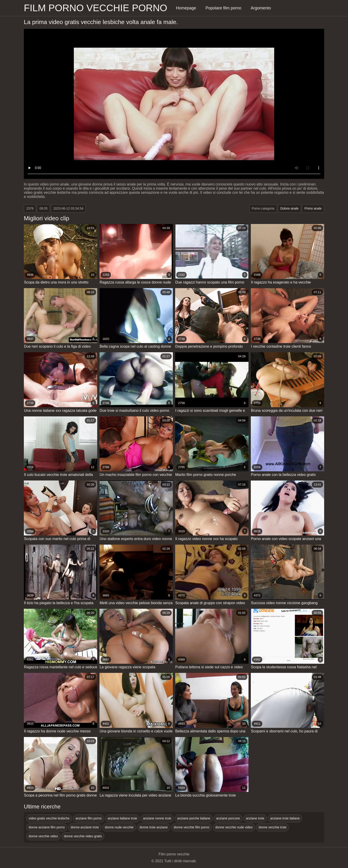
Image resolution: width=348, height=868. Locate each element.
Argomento (261, 8)
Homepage (186, 8)
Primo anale (313, 208)
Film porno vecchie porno (95, 8)
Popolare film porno (223, 8)
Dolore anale (289, 208)
